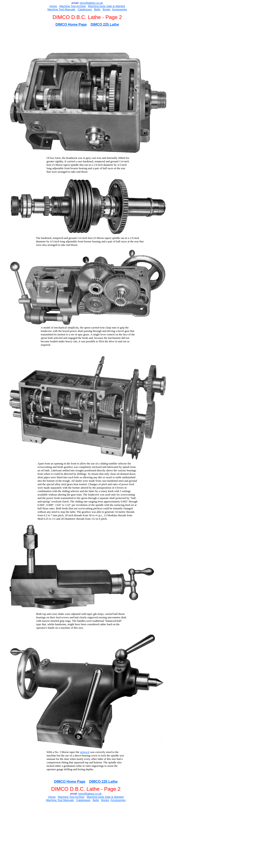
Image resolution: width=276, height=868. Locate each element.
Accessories (119, 9)
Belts (97, 9)
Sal (108, 6)
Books (107, 9)
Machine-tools (97, 6)
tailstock (85, 752)
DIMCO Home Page (71, 24)
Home (53, 6)
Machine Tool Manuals (61, 9)
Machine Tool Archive (73, 6)
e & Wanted (118, 6)
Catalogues (85, 9)
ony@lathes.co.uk (92, 3)
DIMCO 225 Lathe (105, 24)
